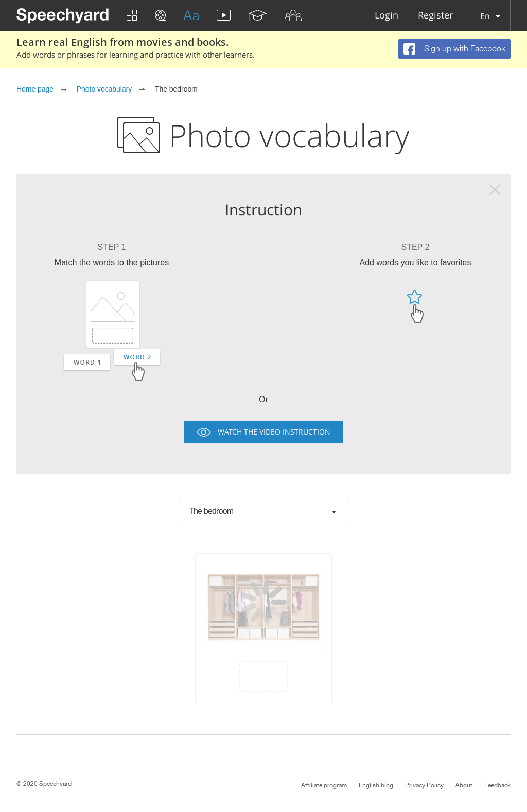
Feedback (497, 785)
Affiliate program (324, 785)
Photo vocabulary (104, 89)
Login (387, 16)
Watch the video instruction (274, 432)
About (464, 785)
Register (435, 16)
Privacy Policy (424, 785)
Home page (35, 89)
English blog (376, 785)
